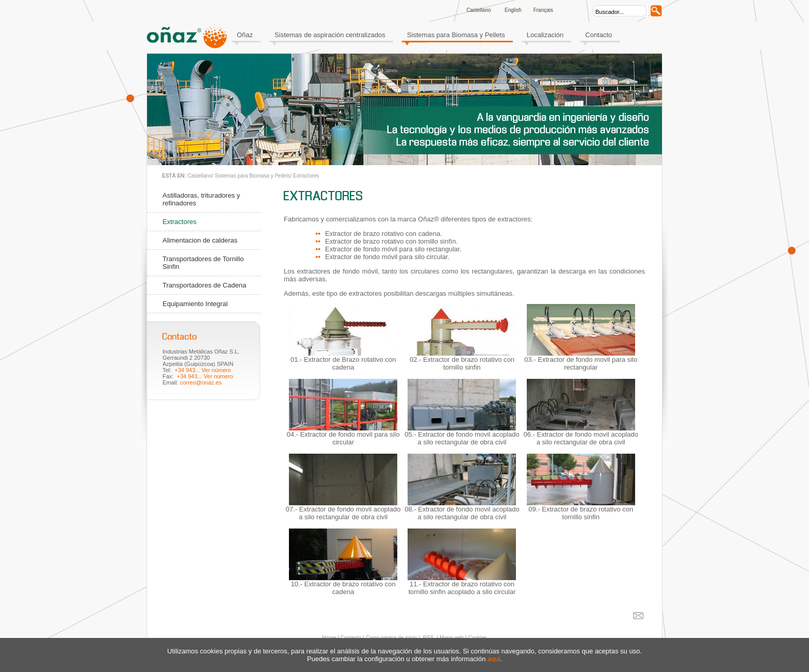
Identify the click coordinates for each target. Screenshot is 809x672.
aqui (494, 659)
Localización (545, 35)
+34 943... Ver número (203, 370)
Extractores (306, 176)
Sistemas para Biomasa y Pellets (456, 35)
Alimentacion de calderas (200, 240)
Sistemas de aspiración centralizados (330, 35)
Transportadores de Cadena (204, 285)
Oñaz (245, 35)
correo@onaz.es (201, 382)
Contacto (598, 35)
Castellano (199, 176)
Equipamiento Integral (195, 304)
